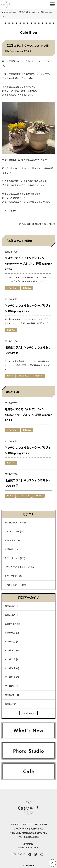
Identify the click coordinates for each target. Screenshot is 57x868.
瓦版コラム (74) (12, 540)
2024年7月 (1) (12, 642)
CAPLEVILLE (24, 224)
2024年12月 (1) (12, 624)
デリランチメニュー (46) (16, 523)
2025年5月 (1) (11, 615)
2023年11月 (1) (12, 704)
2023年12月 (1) (12, 695)
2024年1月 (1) (11, 686)
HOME (5, 12)
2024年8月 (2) (12, 633)
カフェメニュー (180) (15, 558)
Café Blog (12, 12)
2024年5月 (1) (12, 659)
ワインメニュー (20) (14, 532)
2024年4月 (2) (12, 668)
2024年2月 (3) (12, 677)
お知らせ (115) (11, 549)
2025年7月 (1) (11, 606)
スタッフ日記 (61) (13, 576)
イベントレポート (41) (15, 585)
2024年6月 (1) (12, 651)
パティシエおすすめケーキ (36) (20, 567)
